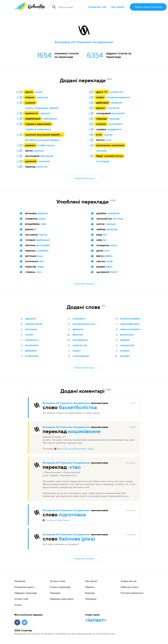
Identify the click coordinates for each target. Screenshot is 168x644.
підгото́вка (72, 515)
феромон (78, 329)
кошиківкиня (84, 432)
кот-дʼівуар (103, 161)
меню (42, 219)
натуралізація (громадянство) (86, 324)
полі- (109, 140)
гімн (39, 272)
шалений (44, 161)
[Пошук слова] (72, 7)
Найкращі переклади (26, 593)
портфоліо (113, 213)
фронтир (78, 335)
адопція (45, 113)
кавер (40, 267)
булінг (114, 272)
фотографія (43, 245)
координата (114, 129)
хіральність (32, 340)
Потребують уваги (24, 587)
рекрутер (112, 229)
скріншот (111, 224)
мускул (109, 135)
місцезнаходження (118, 97)
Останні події (21, 599)
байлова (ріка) (77, 539)
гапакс (29, 335)
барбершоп (43, 240)
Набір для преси (129, 587)
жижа (39, 92)
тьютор (43, 235)
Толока (18, 605)
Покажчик (20, 581)
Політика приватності (132, 593)
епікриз (125, 351)
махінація (31, 329)
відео (109, 267)
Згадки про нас (129, 581)
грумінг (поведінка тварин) (42, 108)
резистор (43, 97)
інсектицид (32, 356)
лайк (43, 224)
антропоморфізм (130, 319)
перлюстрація (34, 324)
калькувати (116, 124)
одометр (30, 319)
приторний (47, 156)
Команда (90, 593)
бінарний (117, 103)
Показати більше (84, 178)
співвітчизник (46, 145)
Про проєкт (118, 7)
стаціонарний (81, 356)
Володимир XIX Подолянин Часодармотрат (66, 403)
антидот (125, 356)
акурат (77, 351)
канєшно (39, 151)
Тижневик (55, 593)
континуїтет (32, 345)
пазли (113, 245)
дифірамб (31, 351)
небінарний (50, 119)
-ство (74, 467)
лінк (41, 261)
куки (40, 256)
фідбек (108, 256)
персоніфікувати (130, 324)
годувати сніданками (38, 129)
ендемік (125, 340)
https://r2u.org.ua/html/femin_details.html (75, 449)
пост (107, 251)
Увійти (148, 7)
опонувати (79, 319)
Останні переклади (60, 587)
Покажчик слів (97, 7)
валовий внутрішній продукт (42, 140)
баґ (105, 235)
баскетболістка (78, 408)
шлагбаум (42, 251)
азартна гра (80, 345)
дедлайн (43, 213)
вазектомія (127, 335)
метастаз (42, 167)
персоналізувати (130, 329)
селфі (109, 261)
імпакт (96, 620)
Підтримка (91, 599)
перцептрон (127, 345)
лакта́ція (101, 151)
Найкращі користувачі (62, 599)
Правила (90, 587)
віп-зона (118, 219)
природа (114, 119)
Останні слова (57, 581)
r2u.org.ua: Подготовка (56, 520)
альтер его (117, 92)
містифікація (80, 340)
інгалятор (114, 108)
